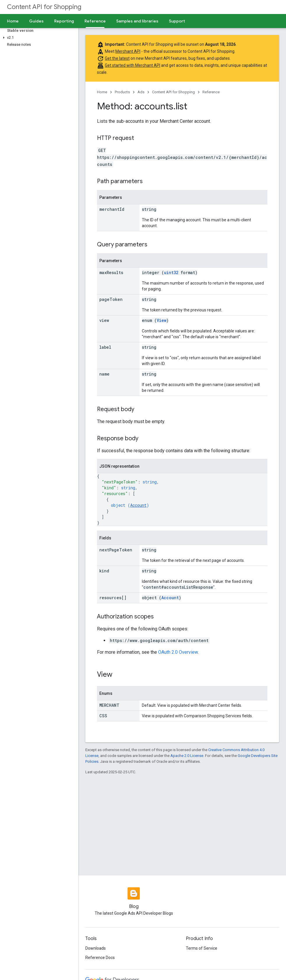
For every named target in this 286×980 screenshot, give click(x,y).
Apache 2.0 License (187, 756)
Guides (36, 21)
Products (122, 92)
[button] (38, 38)
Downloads (96, 948)
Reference (211, 92)
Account (138, 505)
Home (13, 21)
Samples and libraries (137, 21)
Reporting (64, 21)
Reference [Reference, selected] (95, 21)
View (161, 320)
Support (177, 21)
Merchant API (128, 51)
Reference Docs (100, 958)
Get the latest (117, 58)
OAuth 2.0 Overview (178, 652)
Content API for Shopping (44, 7)
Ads (141, 92)
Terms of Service (202, 948)
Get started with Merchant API (133, 65)
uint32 (171, 272)
